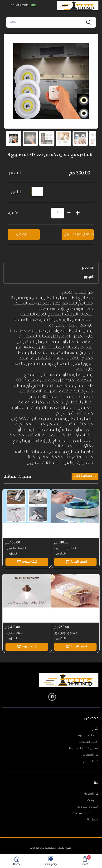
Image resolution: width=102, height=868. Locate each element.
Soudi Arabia (23, 5)
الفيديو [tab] (89, 277)
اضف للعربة (27, 562)
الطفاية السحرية (65, 549)
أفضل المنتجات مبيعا (84, 749)
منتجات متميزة (88, 736)
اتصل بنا (93, 820)
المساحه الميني (16, 549)
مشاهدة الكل (85, 476)
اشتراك (94, 729)
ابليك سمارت (14, 633)
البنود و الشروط (88, 807)
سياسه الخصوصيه (86, 814)
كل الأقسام (91, 762)
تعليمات (93, 801)
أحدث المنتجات (88, 742)
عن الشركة (91, 794)
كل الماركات (90, 755)
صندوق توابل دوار (66, 633)
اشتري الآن (24, 234)
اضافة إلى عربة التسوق (79, 234)
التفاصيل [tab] (87, 269)
